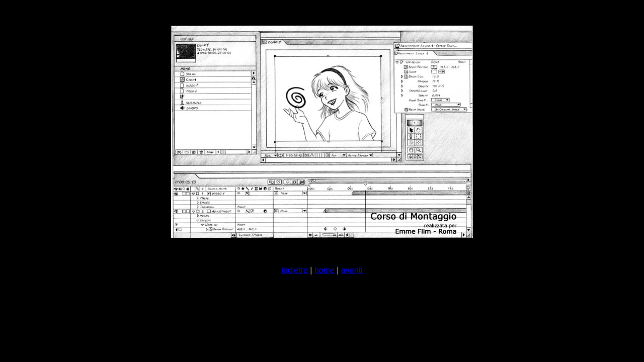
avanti (352, 270)
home (325, 270)
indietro (294, 270)
